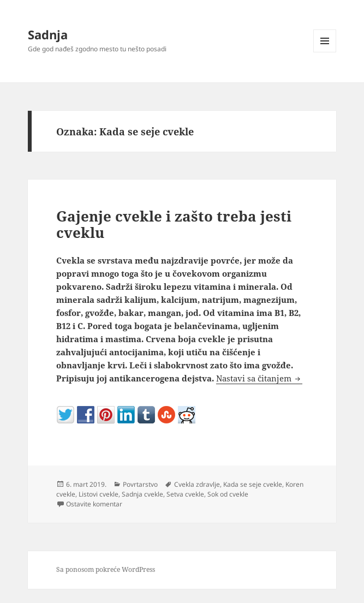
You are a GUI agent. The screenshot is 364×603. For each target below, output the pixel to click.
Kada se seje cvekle (253, 484)
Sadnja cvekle (142, 494)
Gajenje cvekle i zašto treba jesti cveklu (174, 224)
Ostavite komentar (94, 504)
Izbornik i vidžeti (325, 52)
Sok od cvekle (228, 494)
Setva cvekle (185, 494)
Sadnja (48, 34)
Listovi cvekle (99, 494)
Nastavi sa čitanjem (259, 378)
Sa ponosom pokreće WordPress (106, 569)
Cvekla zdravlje (197, 484)
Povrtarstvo (140, 484)
